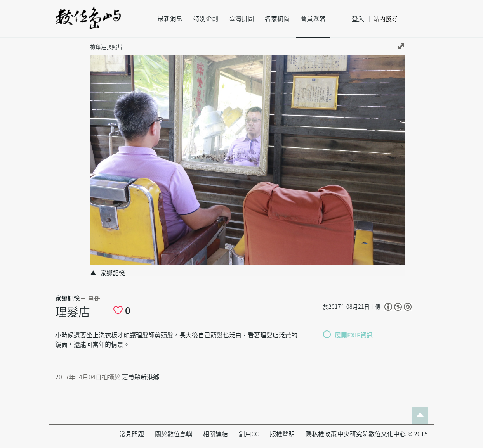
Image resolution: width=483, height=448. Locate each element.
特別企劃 (206, 19)
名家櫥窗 (277, 19)
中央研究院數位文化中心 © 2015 (383, 434)
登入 (358, 19)
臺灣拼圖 (241, 19)
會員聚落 (313, 19)
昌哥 (94, 298)
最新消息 (170, 19)
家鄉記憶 (68, 298)
